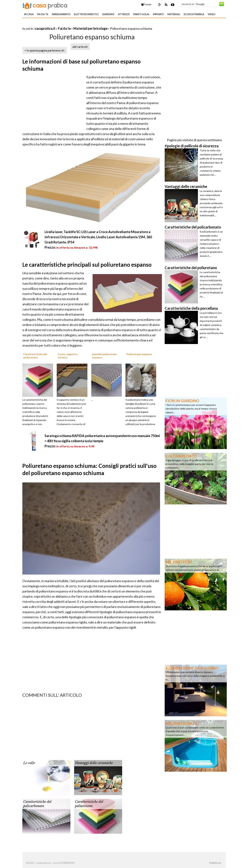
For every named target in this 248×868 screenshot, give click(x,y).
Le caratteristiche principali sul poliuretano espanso (87, 264)
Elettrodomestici (86, 14)
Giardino (108, 14)
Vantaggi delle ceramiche (94, 763)
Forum (146, 4)
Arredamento (61, 14)
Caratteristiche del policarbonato (37, 804)
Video (212, 14)
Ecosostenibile (194, 14)
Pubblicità (215, 863)
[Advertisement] (66, 24)
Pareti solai (141, 14)
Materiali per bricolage (90, 28)
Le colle (29, 763)
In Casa (29, 14)
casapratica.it (45, 28)
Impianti (158, 14)
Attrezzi (124, 14)
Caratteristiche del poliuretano (89, 804)
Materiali (174, 14)
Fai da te (43, 14)
